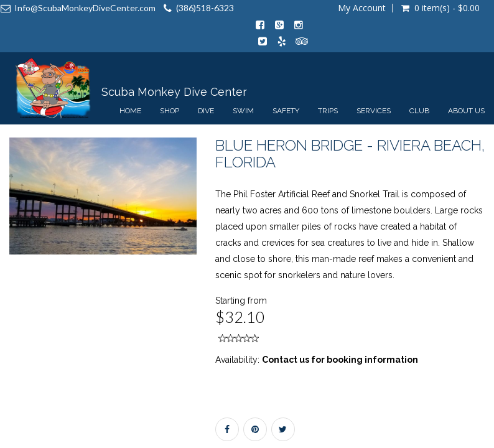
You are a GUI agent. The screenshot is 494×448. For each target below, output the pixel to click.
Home (130, 111)
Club (419, 111)
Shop (170, 111)
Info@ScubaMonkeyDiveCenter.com (85, 8)
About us (466, 111)
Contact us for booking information (340, 360)
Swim (243, 111)
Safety (286, 111)
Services (374, 111)
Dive (206, 111)
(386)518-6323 (205, 8)
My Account (362, 8)
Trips (328, 111)
